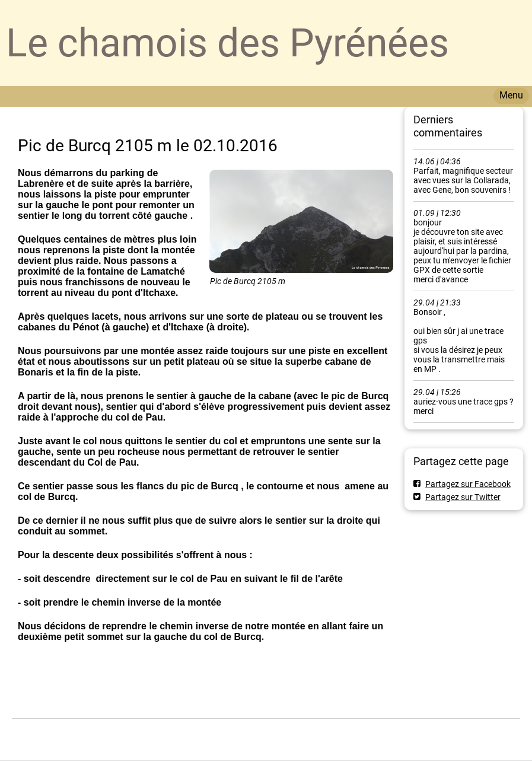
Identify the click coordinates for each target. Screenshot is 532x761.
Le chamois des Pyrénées (227, 43)
